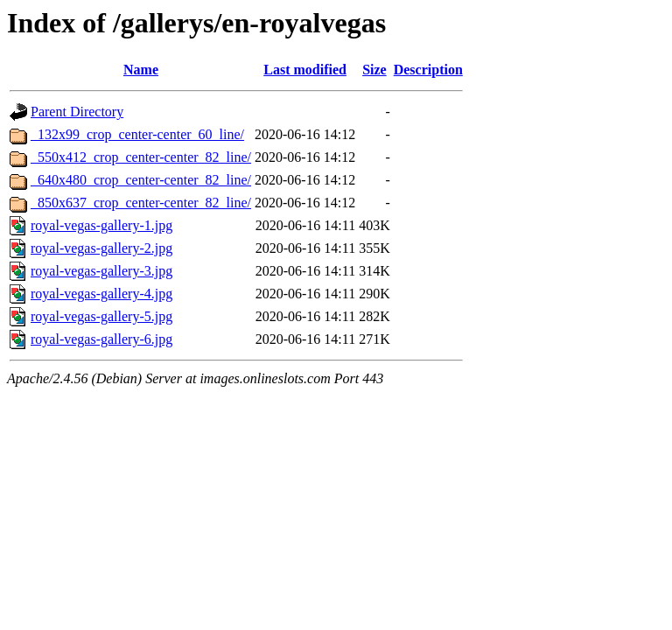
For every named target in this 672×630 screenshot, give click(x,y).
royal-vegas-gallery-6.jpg (101, 339)
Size (374, 70)
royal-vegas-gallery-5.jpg (101, 316)
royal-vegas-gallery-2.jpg (101, 248)
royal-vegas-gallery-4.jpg (101, 294)
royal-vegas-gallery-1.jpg (101, 225)
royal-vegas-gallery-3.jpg (101, 271)
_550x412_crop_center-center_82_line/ (141, 157)
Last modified (305, 70)
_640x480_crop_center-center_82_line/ (141, 180)
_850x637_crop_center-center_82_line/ (141, 203)
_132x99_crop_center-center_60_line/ (137, 134)
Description (428, 70)
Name (141, 70)
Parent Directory (77, 112)
